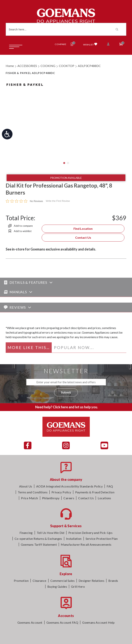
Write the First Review (58, 201)
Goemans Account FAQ (62, 622)
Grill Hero (78, 586)
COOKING (48, 66)
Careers (69, 498)
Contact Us (83, 237)
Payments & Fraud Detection (95, 492)
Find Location (83, 229)
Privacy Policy (61, 492)
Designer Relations (91, 581)
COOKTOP (67, 66)
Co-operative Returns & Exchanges (38, 539)
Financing (26, 533)
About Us (26, 486)
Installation (74, 539)
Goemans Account (30, 622)
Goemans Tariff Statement (39, 544)
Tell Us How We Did (51, 533)
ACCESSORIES (27, 66)
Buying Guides (57, 586)
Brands (113, 581)
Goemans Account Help (98, 622)
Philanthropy (51, 498)
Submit (66, 392)
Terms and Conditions (33, 492)
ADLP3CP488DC (89, 66)
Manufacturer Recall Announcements (86, 544)
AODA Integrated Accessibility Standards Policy (69, 486)
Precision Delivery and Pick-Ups (90, 533)
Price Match (29, 498)
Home (10, 66)
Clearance (39, 581)
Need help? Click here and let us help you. (67, 407)
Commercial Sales (62, 581)
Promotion (21, 581)
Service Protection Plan (102, 539)
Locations (104, 498)
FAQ (110, 486)
